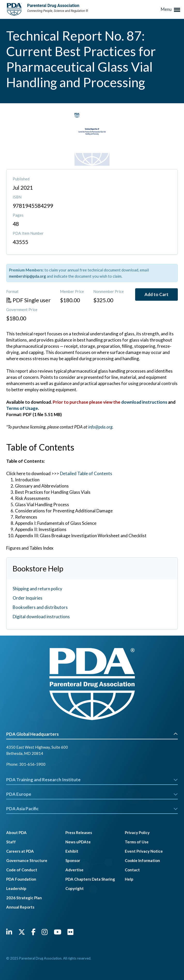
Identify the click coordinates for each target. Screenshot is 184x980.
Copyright (75, 888)
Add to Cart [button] (156, 294)
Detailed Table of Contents (86, 473)
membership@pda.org (28, 276)
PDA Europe (92, 794)
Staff (11, 842)
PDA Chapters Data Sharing (90, 879)
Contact (132, 870)
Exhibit (72, 851)
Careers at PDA (20, 851)
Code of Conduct (22, 870)
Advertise (74, 870)
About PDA (16, 832)
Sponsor (73, 860)
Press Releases (79, 832)
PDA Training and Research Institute (92, 780)
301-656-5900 (32, 764)
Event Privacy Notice (144, 851)
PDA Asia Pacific (92, 809)
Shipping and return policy (37, 589)
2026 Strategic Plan (24, 898)
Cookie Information (142, 860)
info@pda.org (100, 427)
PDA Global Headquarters (92, 734)
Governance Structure (27, 860)
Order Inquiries (28, 598)
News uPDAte (78, 842)
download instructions (145, 402)
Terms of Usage (22, 408)
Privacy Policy (137, 832)
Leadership (16, 888)
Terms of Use (137, 842)
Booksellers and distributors (40, 607)
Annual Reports (20, 907)
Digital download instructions (41, 617)
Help (129, 879)
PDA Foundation (21, 879)
